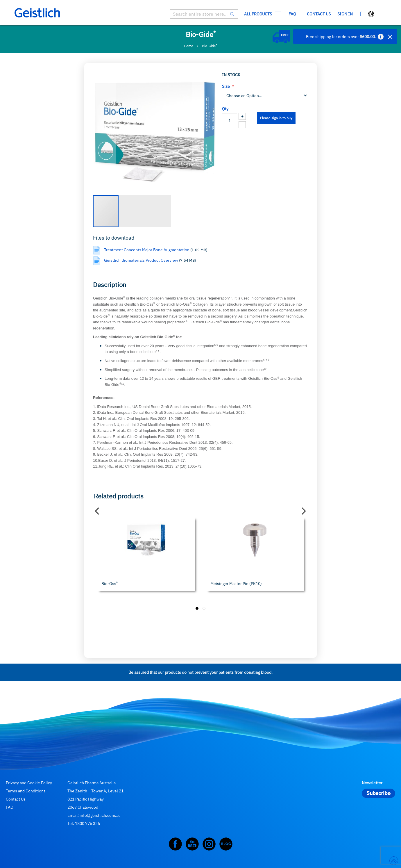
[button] (372, 15)
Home (189, 46)
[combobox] (204, 14)
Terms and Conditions (26, 791)
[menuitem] (261, 14)
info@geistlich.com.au (100, 815)
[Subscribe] (378, 793)
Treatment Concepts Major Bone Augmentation (147, 250)
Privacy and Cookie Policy (29, 783)
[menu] (287, 14)
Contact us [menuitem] (319, 14)
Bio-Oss (110, 584)
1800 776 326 (87, 824)
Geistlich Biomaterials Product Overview (142, 260)
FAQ (10, 807)
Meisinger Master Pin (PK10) (236, 584)
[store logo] (37, 13)
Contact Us (16, 799)
